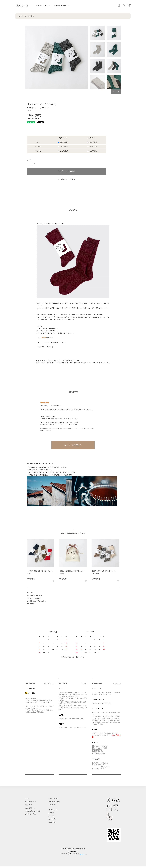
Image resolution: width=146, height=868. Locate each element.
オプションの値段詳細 (34, 598)
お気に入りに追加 (66, 179)
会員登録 (51, 813)
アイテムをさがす (41, 6)
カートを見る (52, 819)
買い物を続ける (32, 604)
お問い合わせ (52, 822)
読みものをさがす (61, 6)
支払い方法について (31, 808)
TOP (19, 16)
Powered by (73, 853)
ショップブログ (53, 799)
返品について (31, 593)
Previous (114, 92)
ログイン (51, 816)
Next (119, 92)
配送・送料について (31, 802)
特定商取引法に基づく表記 (35, 595)
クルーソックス (29, 16)
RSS (50, 805)
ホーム (27, 799)
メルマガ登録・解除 (54, 802)
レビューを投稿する (73, 445)
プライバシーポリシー (31, 814)
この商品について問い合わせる (36, 601)
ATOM (54, 805)
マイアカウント (53, 810)
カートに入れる (67, 171)
